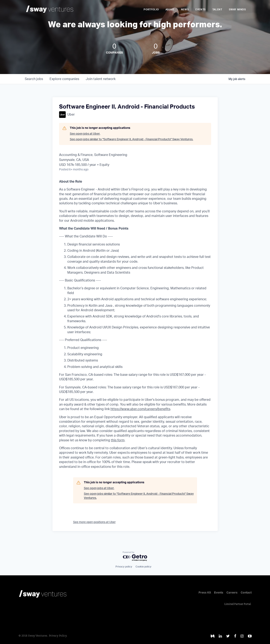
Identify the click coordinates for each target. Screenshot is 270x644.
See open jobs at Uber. (85, 134)
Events (201, 10)
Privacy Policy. (58, 636)
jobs (34, 79)
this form (118, 440)
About (170, 10)
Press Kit (205, 593)
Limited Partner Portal (238, 604)
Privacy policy (124, 567)
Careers (232, 593)
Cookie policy (143, 567)
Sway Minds (237, 10)
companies (64, 79)
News (185, 10)
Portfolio (151, 10)
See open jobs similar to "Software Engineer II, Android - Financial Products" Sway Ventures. (131, 139)
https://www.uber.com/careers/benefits (140, 409)
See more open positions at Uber (94, 522)
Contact (246, 593)
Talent (217, 10)
